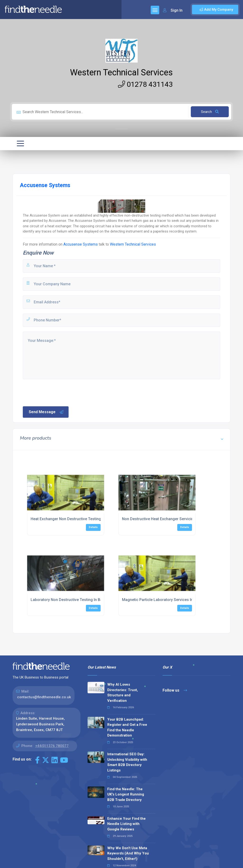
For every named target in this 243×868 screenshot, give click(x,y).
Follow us (175, 690)
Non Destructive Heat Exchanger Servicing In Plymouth (170, 519)
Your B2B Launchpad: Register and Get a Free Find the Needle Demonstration (127, 727)
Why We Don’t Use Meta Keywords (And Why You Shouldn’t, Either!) (128, 853)
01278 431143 (145, 84)
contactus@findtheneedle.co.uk (44, 697)
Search (210, 112)
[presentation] (58, 392)
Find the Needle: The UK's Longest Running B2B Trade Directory (126, 794)
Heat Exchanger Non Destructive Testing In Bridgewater (79, 519)
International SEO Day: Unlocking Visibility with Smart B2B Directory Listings (127, 762)
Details (93, 527)
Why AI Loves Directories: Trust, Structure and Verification (123, 693)
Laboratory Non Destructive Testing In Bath (68, 600)
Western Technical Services (121, 73)
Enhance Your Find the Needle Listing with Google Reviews (126, 824)
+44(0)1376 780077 (52, 746)
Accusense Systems (81, 244)
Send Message (46, 412)
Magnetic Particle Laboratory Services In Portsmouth (168, 600)
